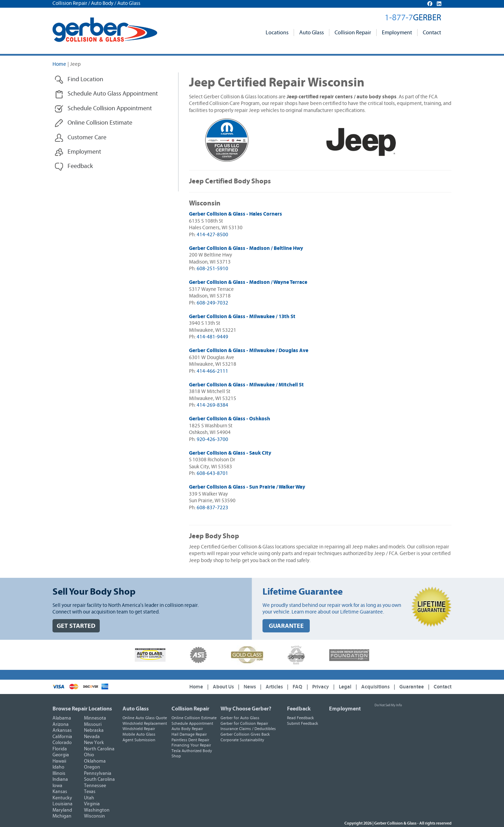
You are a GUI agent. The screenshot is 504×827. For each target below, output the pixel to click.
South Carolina (99, 779)
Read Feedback (300, 718)
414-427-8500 (212, 235)
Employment (397, 33)
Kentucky (62, 798)
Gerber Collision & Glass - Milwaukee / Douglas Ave (249, 351)
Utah (89, 798)
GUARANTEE (286, 626)
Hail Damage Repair (189, 734)
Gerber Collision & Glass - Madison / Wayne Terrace (248, 282)
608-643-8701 (212, 473)
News (250, 687)
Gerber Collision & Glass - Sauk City (230, 453)
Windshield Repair (139, 729)
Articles (274, 687)
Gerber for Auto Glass (240, 718)
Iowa (57, 786)
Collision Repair (353, 33)
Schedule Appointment (192, 723)
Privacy (321, 687)
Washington (97, 810)
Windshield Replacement (145, 723)
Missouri (93, 724)
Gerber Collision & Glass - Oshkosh (230, 419)
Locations (277, 33)
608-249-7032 (212, 303)
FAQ (297, 687)
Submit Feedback (303, 723)
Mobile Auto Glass (139, 734)
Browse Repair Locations (82, 709)
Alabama (62, 718)
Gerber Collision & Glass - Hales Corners (236, 214)
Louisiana (62, 804)
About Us (223, 687)
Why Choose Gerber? (246, 709)
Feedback (299, 709)
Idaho (58, 767)
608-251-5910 (212, 269)
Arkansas (62, 730)
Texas (90, 792)
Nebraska (94, 730)
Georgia (61, 755)
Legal (345, 687)
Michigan (62, 816)
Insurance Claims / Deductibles (248, 729)
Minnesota (95, 718)
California (62, 737)
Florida (60, 749)
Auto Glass (311, 33)
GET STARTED (76, 626)
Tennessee (95, 786)
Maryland (62, 810)
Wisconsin (94, 816)
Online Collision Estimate (194, 718)
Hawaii (59, 761)
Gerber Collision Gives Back (245, 734)
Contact (432, 33)
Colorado (62, 743)
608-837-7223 (212, 508)
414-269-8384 (212, 405)
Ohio (89, 755)
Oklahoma (95, 761)
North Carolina (99, 749)
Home (59, 64)
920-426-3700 (212, 439)
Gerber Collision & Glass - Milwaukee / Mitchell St (246, 385)
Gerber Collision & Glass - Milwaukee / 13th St (242, 317)
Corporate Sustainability (242, 740)
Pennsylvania (98, 773)
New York (94, 743)
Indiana (60, 779)
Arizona (61, 724)
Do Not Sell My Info (388, 705)
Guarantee (412, 687)
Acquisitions (375, 687)
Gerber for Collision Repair (244, 723)
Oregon (92, 767)
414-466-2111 (212, 371)
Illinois (59, 773)
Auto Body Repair (187, 729)
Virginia (92, 804)
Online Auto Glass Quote (145, 718)
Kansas (60, 792)
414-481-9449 (212, 337)
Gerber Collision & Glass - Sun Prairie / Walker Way (247, 487)
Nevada (92, 737)
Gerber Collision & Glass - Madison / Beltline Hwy (246, 248)
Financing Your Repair (191, 745)
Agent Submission (139, 740)
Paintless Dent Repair (190, 740)
